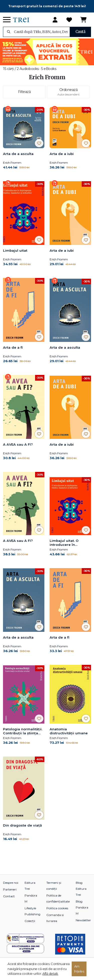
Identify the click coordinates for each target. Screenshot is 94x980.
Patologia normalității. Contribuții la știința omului (23, 731)
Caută (80, 32)
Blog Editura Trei (81, 889)
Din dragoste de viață (22, 825)
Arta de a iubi (62, 154)
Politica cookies (57, 908)
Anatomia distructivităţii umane (69, 731)
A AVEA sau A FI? (18, 444)
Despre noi (11, 883)
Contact (9, 896)
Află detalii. (50, 974)
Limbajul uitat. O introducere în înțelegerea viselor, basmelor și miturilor (68, 543)
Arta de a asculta (18, 154)
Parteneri (10, 889)
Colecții (30, 921)
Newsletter (83, 920)
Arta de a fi (13, 347)
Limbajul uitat (15, 250)
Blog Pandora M (82, 907)
